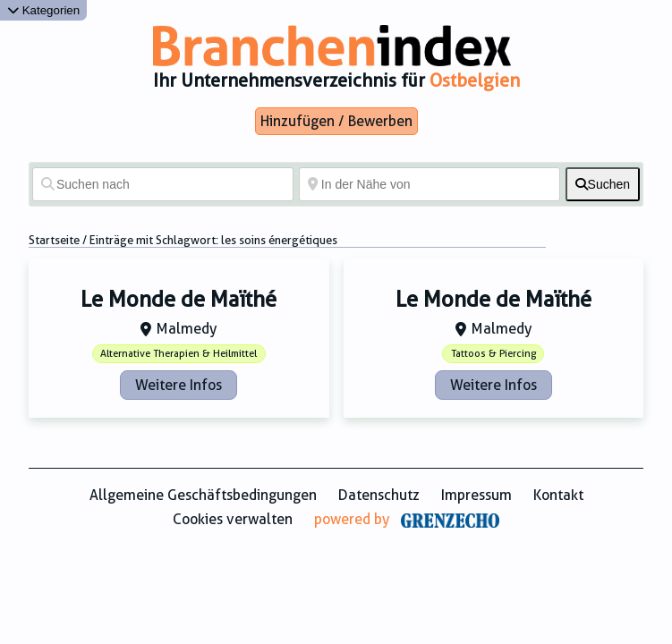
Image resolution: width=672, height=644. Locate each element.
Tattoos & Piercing (493, 354)
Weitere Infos (179, 385)
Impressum (476, 495)
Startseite (54, 240)
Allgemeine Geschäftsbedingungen (203, 495)
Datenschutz (379, 495)
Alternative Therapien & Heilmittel (179, 354)
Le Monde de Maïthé (179, 300)
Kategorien (43, 10)
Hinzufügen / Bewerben (336, 121)
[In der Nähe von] (430, 184)
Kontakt (558, 495)
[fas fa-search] (603, 184)
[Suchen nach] (163, 184)
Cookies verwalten (233, 519)
